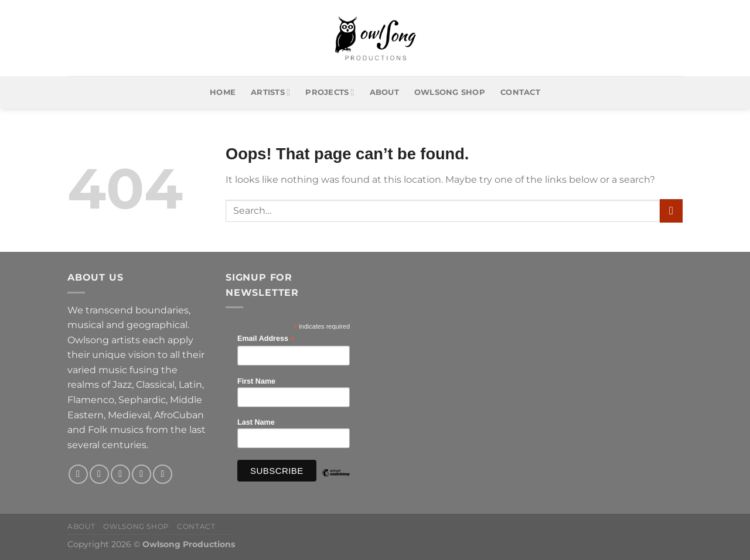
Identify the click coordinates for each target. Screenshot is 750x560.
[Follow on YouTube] (163, 474)
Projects (330, 92)
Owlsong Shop (450, 92)
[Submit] (671, 211)
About (384, 92)
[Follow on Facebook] (78, 474)
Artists (270, 92)
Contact (520, 92)
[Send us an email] (142, 474)
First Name (256, 381)
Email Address (266, 339)
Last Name (256, 422)
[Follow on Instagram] (99, 474)
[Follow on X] (120, 474)
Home (223, 92)
